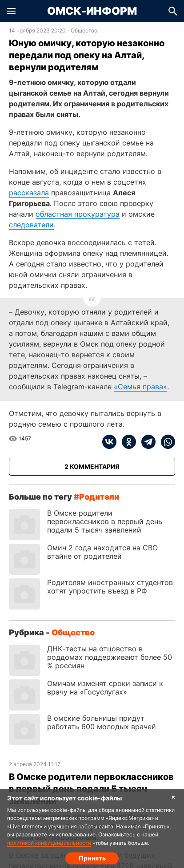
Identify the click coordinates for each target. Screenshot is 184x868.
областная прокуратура (78, 214)
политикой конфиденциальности (49, 843)
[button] (11, 11)
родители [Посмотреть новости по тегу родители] (99, 497)
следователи (31, 225)
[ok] (126, 442)
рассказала (29, 193)
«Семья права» (140, 387)
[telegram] (146, 442)
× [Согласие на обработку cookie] (173, 797)
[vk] (109, 442)
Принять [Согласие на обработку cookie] (92, 858)
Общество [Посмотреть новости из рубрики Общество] (84, 31)
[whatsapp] (165, 442)
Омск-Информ (92, 11)
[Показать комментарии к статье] (92, 467)
